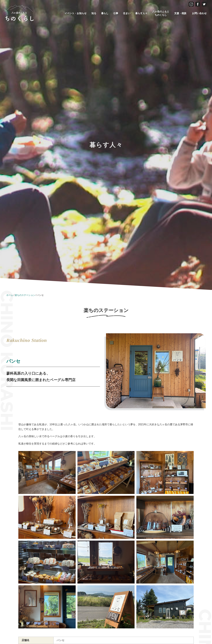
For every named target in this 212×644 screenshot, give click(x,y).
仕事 (116, 13)
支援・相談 (180, 13)
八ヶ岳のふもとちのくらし (161, 13)
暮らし (105, 13)
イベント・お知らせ (76, 13)
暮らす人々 (141, 13)
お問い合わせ (199, 13)
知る (94, 13)
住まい (127, 13)
